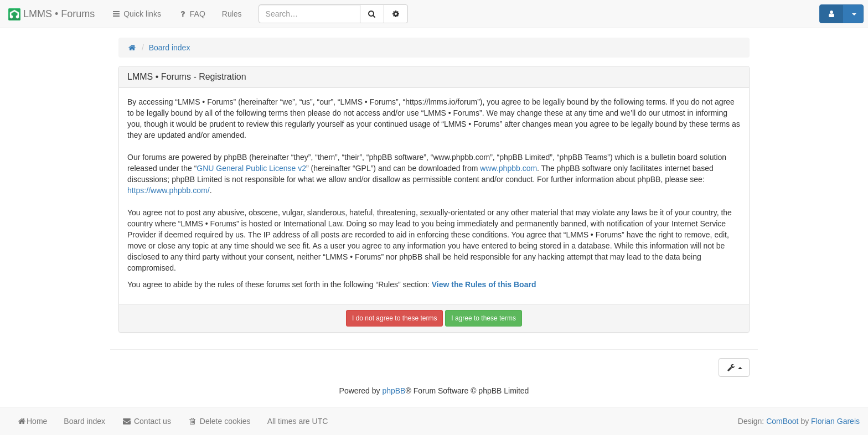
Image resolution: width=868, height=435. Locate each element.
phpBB (394, 391)
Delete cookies (219, 421)
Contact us (146, 421)
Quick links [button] (136, 14)
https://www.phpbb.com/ (169, 190)
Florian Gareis (835, 421)
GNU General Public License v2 (251, 168)
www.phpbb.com (508, 168)
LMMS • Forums (51, 14)
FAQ (192, 14)
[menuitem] (232, 14)
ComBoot (782, 421)
